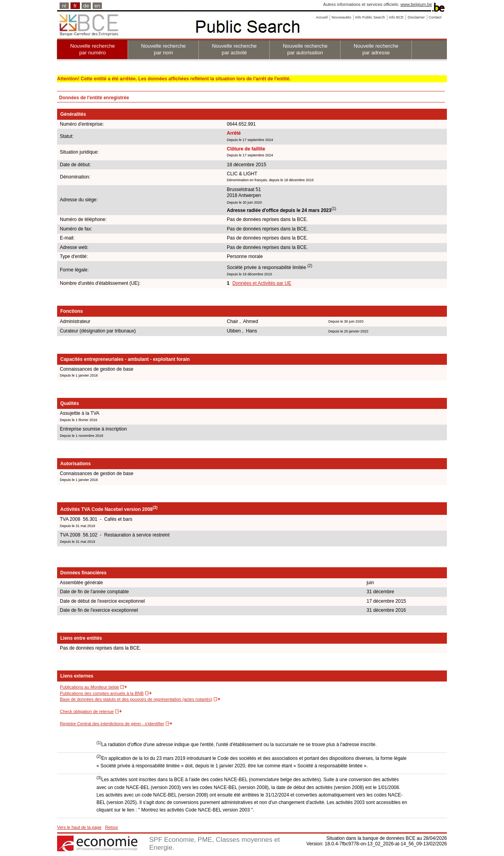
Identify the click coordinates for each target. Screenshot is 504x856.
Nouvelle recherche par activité (234, 49)
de (86, 6)
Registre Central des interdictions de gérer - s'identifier (112, 724)
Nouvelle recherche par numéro (93, 49)
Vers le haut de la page (79, 827)
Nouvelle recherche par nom (163, 49)
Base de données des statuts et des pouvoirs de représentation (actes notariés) (136, 699)
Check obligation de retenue (87, 711)
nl (64, 6)
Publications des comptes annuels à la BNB (102, 693)
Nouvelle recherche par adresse (376, 49)
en (97, 6)
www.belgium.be (416, 4)
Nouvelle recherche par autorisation (305, 49)
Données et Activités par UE (262, 283)
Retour (112, 827)
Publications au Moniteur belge (89, 687)
